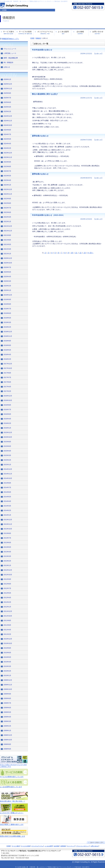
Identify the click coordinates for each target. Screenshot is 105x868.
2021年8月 (7, 240)
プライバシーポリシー (83, 846)
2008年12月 (8, 735)
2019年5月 (7, 318)
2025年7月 (7, 98)
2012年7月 (7, 588)
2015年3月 (7, 455)
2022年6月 (7, 212)
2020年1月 (7, 290)
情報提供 (38, 38)
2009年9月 (7, 694)
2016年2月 (7, 423)
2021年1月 (7, 254)
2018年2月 (7, 359)
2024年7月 (7, 134)
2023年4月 (7, 180)
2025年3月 (7, 107)
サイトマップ (71, 846)
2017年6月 (7, 382)
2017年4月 (7, 387)
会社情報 (56, 846)
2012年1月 (7, 607)
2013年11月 (8, 524)
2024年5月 (7, 139)
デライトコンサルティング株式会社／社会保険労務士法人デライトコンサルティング (31, 851)
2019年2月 (7, 327)
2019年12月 (8, 295)
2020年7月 (7, 267)
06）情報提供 (8, 62)
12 (80, 253)
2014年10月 (8, 478)
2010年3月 (7, 666)
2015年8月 (7, 442)
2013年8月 (7, 533)
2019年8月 (7, 304)
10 (72, 253)
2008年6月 (7, 749)
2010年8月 (7, 648)
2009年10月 (8, 689)
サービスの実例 (25, 846)
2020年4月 (7, 277)
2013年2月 (7, 561)
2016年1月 (7, 428)
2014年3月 (7, 506)
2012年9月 (7, 579)
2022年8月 (7, 203)
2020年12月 (8, 258)
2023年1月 (7, 185)
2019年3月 (7, 322)
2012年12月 (8, 570)
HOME (32, 38)
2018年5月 (7, 350)
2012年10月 (8, 575)
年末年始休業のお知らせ (42, 50)
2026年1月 (7, 79)
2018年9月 (7, 341)
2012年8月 (7, 584)
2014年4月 (7, 501)
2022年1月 (7, 222)
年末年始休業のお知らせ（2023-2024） (48, 215)
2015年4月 (7, 451)
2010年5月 (7, 657)
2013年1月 (7, 565)
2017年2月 (7, 391)
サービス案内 (16, 846)
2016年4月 (7, 419)
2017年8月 (7, 373)
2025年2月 (7, 111)
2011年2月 (7, 634)
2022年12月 (8, 189)
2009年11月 (8, 685)
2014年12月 (8, 469)
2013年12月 (8, 520)
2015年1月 (7, 465)
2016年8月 (7, 405)
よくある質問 (49, 846)
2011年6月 (7, 625)
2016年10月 (8, 400)
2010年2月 (7, 671)
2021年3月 (7, 249)
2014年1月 (7, 515)
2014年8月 (7, 483)
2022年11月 (8, 194)
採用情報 (63, 846)
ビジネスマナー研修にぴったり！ (12, 813)
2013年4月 (7, 552)
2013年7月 (7, 538)
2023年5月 (7, 176)
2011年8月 (7, 621)
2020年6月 (7, 272)
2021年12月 (8, 226)
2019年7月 (7, 309)
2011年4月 (7, 630)
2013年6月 (7, 543)
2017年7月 (7, 377)
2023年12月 (8, 153)
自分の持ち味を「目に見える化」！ (13, 801)
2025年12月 (8, 84)
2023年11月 (8, 157)
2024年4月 (7, 144)
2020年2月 (7, 286)
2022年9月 (7, 199)
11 (76, 253)
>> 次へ (90, 253)
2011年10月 (8, 616)
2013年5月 (7, 547)
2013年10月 (8, 529)
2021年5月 (7, 244)
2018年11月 (8, 336)
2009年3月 (7, 721)
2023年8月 (7, 167)
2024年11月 (8, 121)
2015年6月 (7, 446)
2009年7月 (7, 703)
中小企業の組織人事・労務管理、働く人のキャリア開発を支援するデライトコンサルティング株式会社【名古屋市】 (34, 1)
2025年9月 (7, 93)
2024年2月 (7, 148)
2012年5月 (7, 593)
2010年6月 (7, 653)
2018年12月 (8, 332)
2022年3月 (7, 217)
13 (85, 253)
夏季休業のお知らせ (40, 136)
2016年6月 (7, 414)
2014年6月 (7, 492)
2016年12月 (8, 396)
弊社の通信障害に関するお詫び (45, 94)
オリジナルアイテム (37, 846)
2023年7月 (7, 171)
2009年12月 (8, 680)
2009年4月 (7, 717)
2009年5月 (7, 712)
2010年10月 (8, 643)
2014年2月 (7, 510)
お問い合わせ (95, 846)
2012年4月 (7, 598)
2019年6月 (7, 313)
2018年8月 (7, 345)
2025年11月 (8, 89)
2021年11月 (8, 231)
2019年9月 (7, 300)
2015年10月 (8, 437)
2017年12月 (8, 364)
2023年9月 (7, 162)
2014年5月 (7, 497)
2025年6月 (7, 102)
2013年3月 (7, 556)
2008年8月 (7, 744)
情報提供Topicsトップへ (10, 39)
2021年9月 (7, 235)
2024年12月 (8, 116)
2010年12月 (8, 639)
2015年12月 (8, 432)
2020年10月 (8, 263)
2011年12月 (8, 611)
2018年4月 (7, 355)
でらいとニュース (10, 49)
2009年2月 (7, 726)
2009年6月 (7, 708)
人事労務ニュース (10, 53)
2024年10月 (8, 125)
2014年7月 (7, 488)
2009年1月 (7, 731)
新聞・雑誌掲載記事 (11, 58)
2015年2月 (7, 460)
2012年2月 (7, 602)
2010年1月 (7, 676)
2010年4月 (7, 662)
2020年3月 (7, 281)
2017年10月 (8, 368)
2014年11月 (8, 474)
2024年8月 (7, 130)
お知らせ (7, 67)
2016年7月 (7, 410)
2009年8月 (7, 698)
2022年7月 (7, 208)
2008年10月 (8, 740)
